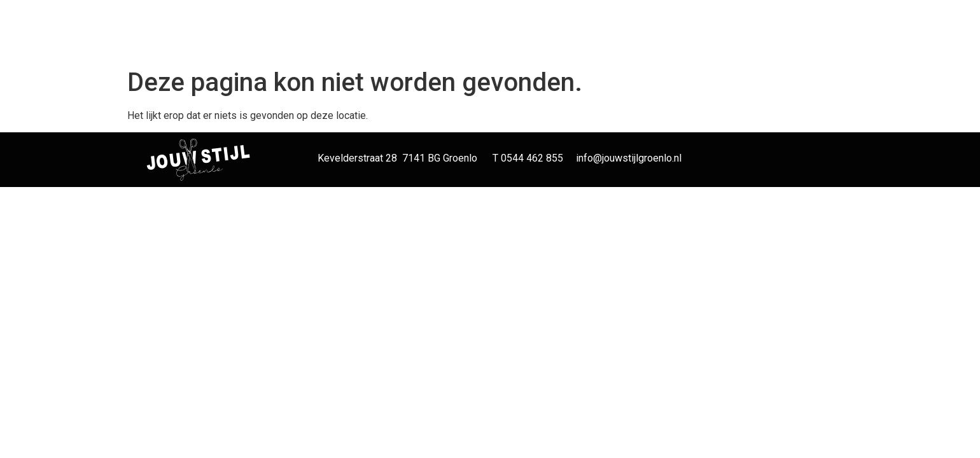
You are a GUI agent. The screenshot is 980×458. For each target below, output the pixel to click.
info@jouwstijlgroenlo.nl (629, 158)
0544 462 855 (532, 158)
